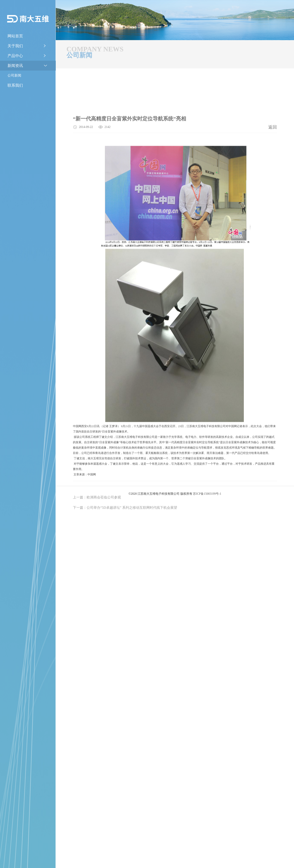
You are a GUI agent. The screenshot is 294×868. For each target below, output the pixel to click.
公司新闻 (14, 75)
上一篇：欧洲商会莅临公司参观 (97, 542)
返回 (273, 165)
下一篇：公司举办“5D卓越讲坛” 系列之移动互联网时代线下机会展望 (125, 552)
